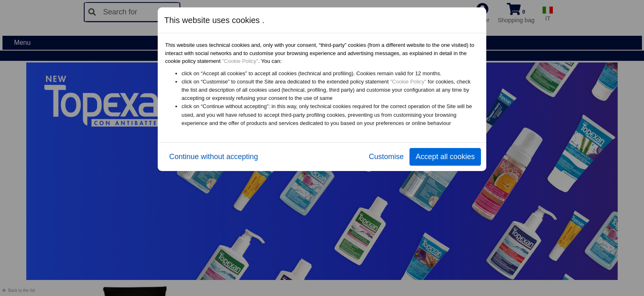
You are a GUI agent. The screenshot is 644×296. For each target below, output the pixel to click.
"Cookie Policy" (240, 61)
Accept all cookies (445, 157)
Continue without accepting (214, 157)
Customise (386, 157)
